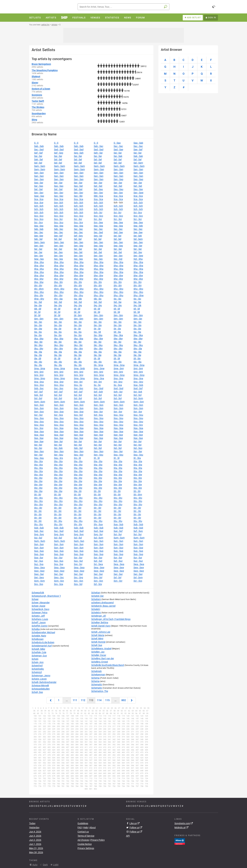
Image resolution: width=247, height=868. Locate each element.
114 (99, 700)
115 (107, 700)
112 (83, 700)
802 (124, 700)
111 (75, 700)
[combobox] (124, 7)
